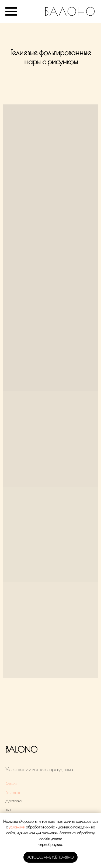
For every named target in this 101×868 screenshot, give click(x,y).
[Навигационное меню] (11, 12)
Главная (11, 784)
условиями (17, 827)
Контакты (13, 793)
